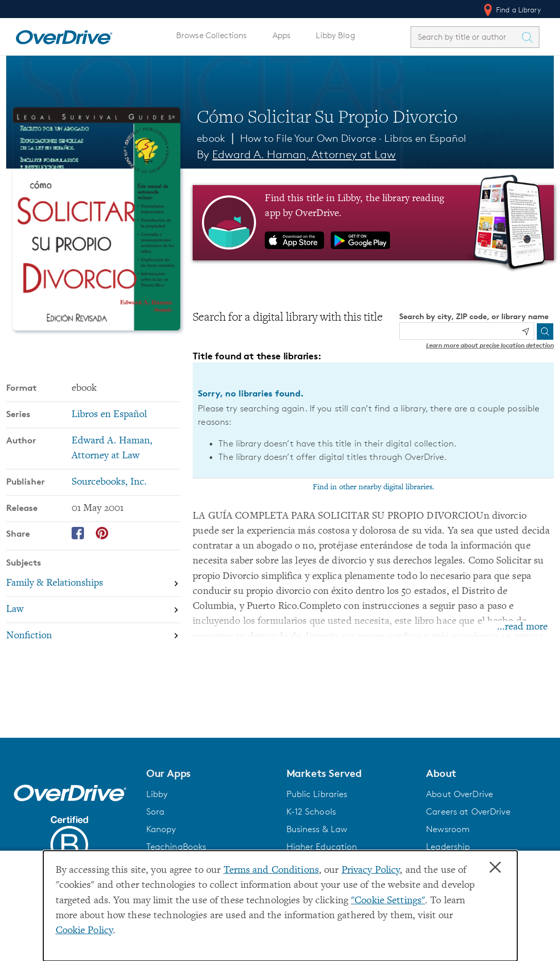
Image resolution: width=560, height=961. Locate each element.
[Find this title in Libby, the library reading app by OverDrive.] (373, 223)
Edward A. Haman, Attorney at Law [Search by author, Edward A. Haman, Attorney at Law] (304, 154)
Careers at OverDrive (468, 811)
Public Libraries (317, 794)
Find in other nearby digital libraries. (374, 487)
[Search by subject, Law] (93, 610)
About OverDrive (460, 794)
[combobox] (466, 37)
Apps (282, 35)
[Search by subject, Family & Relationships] (93, 584)
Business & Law (317, 829)
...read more (522, 627)
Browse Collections (211, 35)
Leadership (448, 847)
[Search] (545, 332)
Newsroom (448, 829)
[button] (210, 773)
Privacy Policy (371, 871)
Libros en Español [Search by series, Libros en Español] (109, 415)
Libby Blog (335, 35)
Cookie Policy (84, 931)
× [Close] (495, 868)
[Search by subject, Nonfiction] (93, 636)
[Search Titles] (530, 37)
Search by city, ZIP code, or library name (474, 316)
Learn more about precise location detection (490, 345)
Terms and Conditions (271, 871)
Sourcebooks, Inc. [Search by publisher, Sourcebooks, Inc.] (109, 482)
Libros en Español (425, 138)
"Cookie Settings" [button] (388, 901)
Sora (156, 811)
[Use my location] (525, 332)
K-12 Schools (311, 811)
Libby (157, 794)
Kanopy (161, 829)
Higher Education (322, 847)
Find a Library (511, 10)
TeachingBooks (176, 847)
